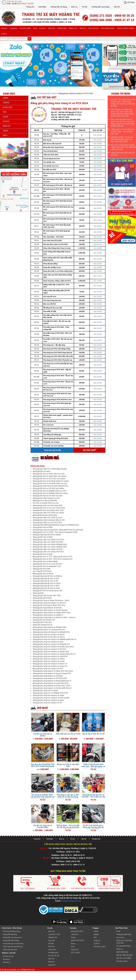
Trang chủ (30, 7)
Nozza (73, 943)
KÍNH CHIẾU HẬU (122, 952)
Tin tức (84, 7)
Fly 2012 (97, 943)
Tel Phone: (61, 852)
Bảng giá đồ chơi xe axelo (43, 554)
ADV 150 (51, 959)
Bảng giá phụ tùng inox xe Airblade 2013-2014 (50, 693)
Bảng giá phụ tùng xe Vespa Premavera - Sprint (51, 600)
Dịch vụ (74, 7)
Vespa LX (97, 940)
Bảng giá (73, 28)
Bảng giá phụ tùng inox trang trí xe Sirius (48, 700)
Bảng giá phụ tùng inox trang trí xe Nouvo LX (50, 664)
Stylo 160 (51, 931)
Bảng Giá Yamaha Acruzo (43, 625)
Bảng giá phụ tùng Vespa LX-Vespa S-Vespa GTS (52, 673)
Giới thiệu (42, 7)
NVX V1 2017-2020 (77, 940)
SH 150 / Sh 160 (54, 956)
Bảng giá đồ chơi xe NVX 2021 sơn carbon (49, 479)
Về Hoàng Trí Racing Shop (12, 931)
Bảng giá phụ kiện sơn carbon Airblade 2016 (50, 544)
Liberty (96, 931)
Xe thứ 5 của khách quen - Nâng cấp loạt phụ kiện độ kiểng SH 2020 (93, 827)
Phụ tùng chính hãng (123, 946)
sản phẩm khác (108, 28)
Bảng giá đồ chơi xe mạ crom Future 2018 (49, 508)
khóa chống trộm (126, 28)
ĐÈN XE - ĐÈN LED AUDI (124, 955)
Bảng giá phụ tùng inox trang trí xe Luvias (49, 661)
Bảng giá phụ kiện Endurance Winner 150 (49, 520)
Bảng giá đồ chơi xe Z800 (43, 527)
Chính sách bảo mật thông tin (13, 947)
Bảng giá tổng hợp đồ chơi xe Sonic (46, 588)
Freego (73, 937)
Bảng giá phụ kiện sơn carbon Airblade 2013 (50, 547)
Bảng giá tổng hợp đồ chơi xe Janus (47, 583)
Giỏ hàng (131, 2)
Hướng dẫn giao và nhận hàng (13, 943)
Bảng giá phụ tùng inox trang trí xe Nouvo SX (50, 666)
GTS (95, 937)
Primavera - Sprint (100, 947)
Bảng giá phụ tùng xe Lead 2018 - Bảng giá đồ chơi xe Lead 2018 (58, 530)
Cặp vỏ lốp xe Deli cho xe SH (93, 734)
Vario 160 (52, 940)
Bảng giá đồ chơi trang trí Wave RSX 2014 (49, 605)
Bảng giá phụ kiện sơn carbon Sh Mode (48, 542)
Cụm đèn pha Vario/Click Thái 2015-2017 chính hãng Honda (43, 765)
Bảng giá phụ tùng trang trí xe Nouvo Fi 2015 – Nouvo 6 (54, 617)
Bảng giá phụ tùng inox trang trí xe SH (47, 703)
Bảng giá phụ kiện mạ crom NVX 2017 (47, 522)
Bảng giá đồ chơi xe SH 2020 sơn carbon (49, 488)
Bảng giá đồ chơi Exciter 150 (44, 620)
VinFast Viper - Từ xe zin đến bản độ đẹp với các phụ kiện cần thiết (68, 827)
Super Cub (52, 965)
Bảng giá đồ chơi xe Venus (43, 574)
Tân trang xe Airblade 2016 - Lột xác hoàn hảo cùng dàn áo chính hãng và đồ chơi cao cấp (43, 797)
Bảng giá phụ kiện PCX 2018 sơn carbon (48, 513)
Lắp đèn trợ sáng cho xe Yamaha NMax (43, 826)
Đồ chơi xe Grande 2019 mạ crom (46, 503)
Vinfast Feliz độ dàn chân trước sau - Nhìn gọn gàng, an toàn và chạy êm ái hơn (93, 766)
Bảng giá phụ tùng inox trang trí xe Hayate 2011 (51, 652)
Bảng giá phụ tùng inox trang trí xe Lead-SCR (50, 656)
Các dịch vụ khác (122, 961)
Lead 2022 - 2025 (54, 934)
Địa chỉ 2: (47, 858)
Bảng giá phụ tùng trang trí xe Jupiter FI (48, 615)
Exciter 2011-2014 (77, 931)
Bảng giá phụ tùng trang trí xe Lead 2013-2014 (51, 683)
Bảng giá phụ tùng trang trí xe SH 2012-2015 (50, 678)
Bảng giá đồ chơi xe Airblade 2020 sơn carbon (50, 493)
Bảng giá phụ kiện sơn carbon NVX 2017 (48, 552)
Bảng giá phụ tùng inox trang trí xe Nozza (49, 634)
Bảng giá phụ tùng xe (48, 93)
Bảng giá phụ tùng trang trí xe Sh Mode (48, 676)
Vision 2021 (52, 950)
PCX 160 (51, 947)
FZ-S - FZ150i (75, 953)
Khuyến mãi (96, 839)
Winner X (51, 962)
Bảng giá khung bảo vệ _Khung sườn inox (49, 630)
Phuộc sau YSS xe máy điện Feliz (68, 765)
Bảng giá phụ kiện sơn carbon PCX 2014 (48, 539)
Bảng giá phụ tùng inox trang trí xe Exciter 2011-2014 (53, 647)
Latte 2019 (75, 934)
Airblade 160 (53, 937)
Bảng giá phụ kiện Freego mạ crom (46, 498)
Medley (96, 934)
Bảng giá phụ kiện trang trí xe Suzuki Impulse (50, 610)
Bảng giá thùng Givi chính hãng (45, 515)
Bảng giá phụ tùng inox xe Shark (45, 690)
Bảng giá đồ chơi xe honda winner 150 (47, 591)
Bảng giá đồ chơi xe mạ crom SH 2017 (48, 564)
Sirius (73, 947)
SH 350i (51, 943)
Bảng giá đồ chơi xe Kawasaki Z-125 (47, 566)
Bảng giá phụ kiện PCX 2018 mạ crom (47, 518)
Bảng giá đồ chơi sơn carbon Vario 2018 (48, 510)
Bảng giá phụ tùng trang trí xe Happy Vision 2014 (52, 613)
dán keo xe (93, 28)
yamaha (14, 28)
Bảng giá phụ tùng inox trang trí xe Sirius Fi (49, 603)
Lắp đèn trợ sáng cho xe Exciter (43, 735)
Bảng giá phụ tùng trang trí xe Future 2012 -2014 (51, 686)
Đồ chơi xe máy (8, 956)
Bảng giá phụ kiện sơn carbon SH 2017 (48, 549)
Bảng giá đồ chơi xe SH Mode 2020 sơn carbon (51, 481)
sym (35, 28)
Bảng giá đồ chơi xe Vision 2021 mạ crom (49, 474)
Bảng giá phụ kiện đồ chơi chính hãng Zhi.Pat (50, 486)
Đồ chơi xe (7, 959)
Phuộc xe (120, 949)
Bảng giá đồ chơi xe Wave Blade (45, 561)
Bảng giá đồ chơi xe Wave (43, 537)
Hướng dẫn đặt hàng (10, 934)
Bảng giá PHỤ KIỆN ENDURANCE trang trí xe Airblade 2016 (56, 525)
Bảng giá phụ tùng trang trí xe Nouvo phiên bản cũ (52, 681)
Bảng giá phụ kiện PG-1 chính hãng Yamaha (50, 469)
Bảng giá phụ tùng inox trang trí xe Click (48, 642)
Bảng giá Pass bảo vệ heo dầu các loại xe (49, 637)
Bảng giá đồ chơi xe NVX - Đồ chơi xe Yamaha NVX (53, 559)
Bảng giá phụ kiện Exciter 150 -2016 (47, 596)
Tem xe (83, 28)
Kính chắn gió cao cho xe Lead (68, 734)
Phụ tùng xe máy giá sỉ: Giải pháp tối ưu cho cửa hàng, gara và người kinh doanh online (68, 798)
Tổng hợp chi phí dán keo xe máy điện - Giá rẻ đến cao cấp (93, 796)
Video (4, 34)
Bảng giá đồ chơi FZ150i (42, 598)
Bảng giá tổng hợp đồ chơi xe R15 (46, 578)
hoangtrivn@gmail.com (71, 901)
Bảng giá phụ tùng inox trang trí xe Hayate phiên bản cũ (54, 654)
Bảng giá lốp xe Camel (41, 471)
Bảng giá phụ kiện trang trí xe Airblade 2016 (50, 627)
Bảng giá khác (38, 593)
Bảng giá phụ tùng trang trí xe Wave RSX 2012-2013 (53, 671)
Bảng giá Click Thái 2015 (42, 622)
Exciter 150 (75, 950)
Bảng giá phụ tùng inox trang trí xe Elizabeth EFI (51, 644)
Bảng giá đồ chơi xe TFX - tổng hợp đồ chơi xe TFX (52, 557)
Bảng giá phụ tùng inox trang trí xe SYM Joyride (51, 698)
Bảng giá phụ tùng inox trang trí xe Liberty (49, 659)
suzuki (42, 28)
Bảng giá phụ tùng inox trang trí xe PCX (48, 669)
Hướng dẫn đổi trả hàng (11, 940)
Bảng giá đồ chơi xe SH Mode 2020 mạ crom (50, 483)
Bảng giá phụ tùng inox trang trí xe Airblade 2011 (51, 632)
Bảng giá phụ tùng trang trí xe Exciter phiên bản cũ (52, 688)
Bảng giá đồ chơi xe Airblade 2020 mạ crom (49, 491)
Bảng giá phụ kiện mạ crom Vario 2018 (48, 505)
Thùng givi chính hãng (124, 934)
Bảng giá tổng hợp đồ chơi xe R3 (45, 581)
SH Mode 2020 (53, 953)
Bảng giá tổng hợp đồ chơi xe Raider (47, 535)
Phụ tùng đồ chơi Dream (42, 571)
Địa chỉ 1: (44, 848)
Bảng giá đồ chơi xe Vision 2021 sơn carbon (50, 476)
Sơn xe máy (120, 937)
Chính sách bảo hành (10, 950)
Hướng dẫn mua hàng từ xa (12, 937)
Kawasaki (62, 28)
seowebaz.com (14, 970)
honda (4, 28)
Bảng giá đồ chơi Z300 (42, 569)
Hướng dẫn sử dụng (59, 7)
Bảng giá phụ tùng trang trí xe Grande (47, 608)
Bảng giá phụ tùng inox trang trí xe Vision (49, 695)
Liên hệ (117, 7)
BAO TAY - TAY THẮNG (124, 958)
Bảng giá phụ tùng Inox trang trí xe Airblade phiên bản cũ (54, 639)
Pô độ (118, 931)
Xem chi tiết (97, 135)
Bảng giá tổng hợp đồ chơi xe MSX (46, 586)
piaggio (52, 28)
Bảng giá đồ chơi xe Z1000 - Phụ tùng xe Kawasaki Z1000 (55, 532)
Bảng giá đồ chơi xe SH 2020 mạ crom (48, 496)
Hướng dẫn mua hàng (100, 7)
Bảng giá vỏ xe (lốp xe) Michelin (45, 501)
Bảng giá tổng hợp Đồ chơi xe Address (48, 576)
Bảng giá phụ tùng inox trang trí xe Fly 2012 (49, 649)
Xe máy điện (25, 28)
